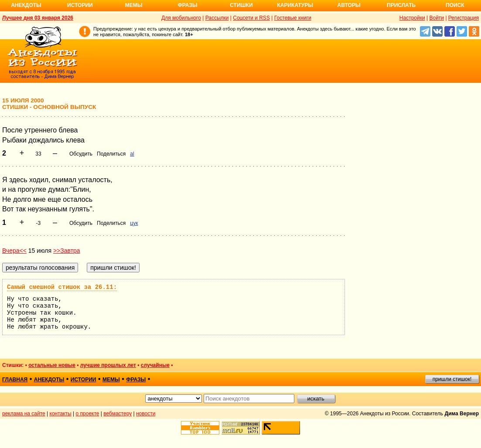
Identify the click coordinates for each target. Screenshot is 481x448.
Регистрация (464, 18)
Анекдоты (26, 5)
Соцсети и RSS (251, 18)
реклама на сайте (24, 414)
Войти (437, 18)
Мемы (134, 5)
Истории (80, 5)
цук (134, 223)
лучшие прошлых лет (108, 365)
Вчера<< (14, 251)
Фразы (187, 5)
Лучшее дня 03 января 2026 (38, 18)
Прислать (401, 5)
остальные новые (52, 365)
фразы (136, 380)
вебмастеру (118, 414)
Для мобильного (181, 18)
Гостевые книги (293, 18)
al (132, 154)
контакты (61, 414)
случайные (155, 365)
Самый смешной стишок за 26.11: (62, 287)
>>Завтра (67, 251)
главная (15, 380)
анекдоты (49, 380)
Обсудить (81, 154)
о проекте (88, 414)
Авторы (349, 5)
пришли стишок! (452, 379)
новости (146, 414)
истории (84, 380)
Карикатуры (295, 5)
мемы (111, 380)
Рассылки (217, 18)
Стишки (241, 5)
